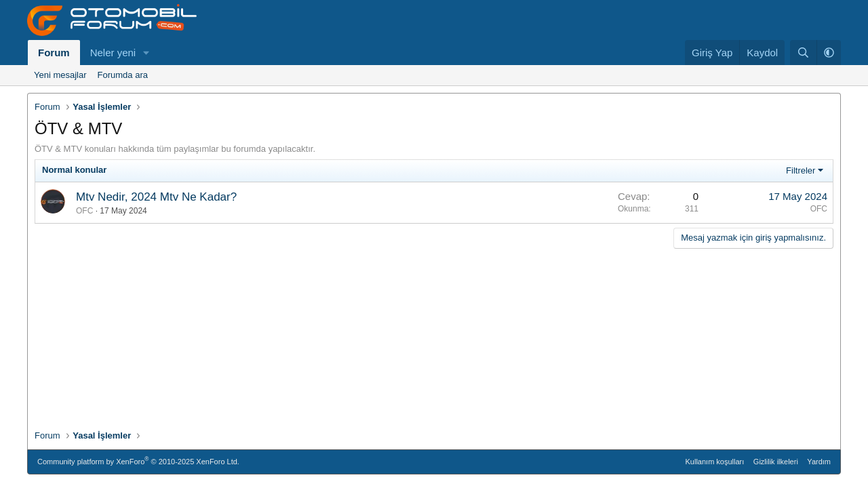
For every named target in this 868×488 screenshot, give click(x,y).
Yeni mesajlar (60, 75)
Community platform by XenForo (138, 461)
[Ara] (803, 53)
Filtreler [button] (801, 170)
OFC (84, 211)
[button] (146, 53)
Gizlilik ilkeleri (776, 462)
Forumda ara (123, 75)
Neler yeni (113, 53)
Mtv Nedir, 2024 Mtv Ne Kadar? (156, 197)
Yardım (819, 462)
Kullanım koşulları (715, 462)
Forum (54, 53)
